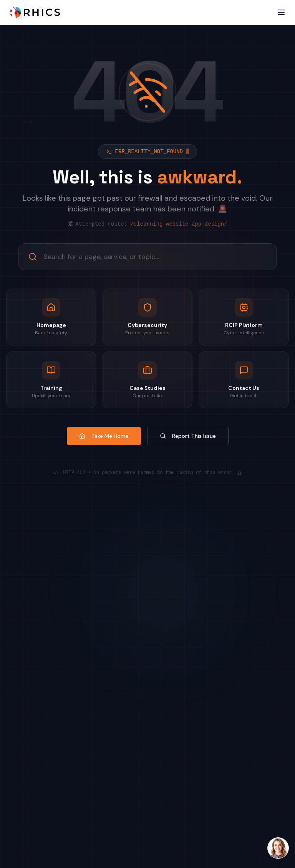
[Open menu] (281, 12)
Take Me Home (104, 436)
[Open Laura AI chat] (278, 848)
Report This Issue (188, 436)
